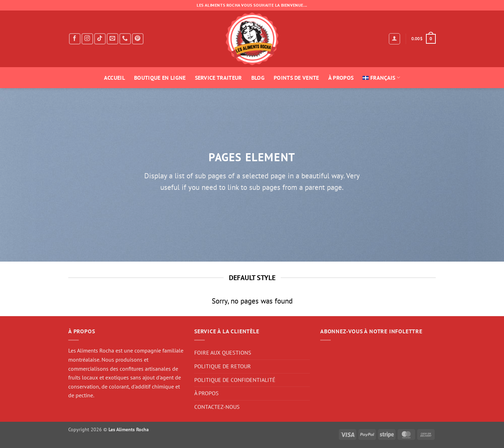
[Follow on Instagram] (87, 39)
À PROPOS (341, 78)
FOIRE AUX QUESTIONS (223, 353)
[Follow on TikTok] (100, 39)
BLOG (258, 78)
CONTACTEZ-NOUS (217, 407)
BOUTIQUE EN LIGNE (160, 78)
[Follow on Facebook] (75, 39)
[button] (394, 39)
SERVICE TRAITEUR (219, 78)
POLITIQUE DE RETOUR (223, 366)
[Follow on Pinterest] (138, 39)
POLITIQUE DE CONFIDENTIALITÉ (235, 380)
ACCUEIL (114, 78)
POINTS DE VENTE (296, 78)
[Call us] (125, 39)
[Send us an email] (113, 39)
